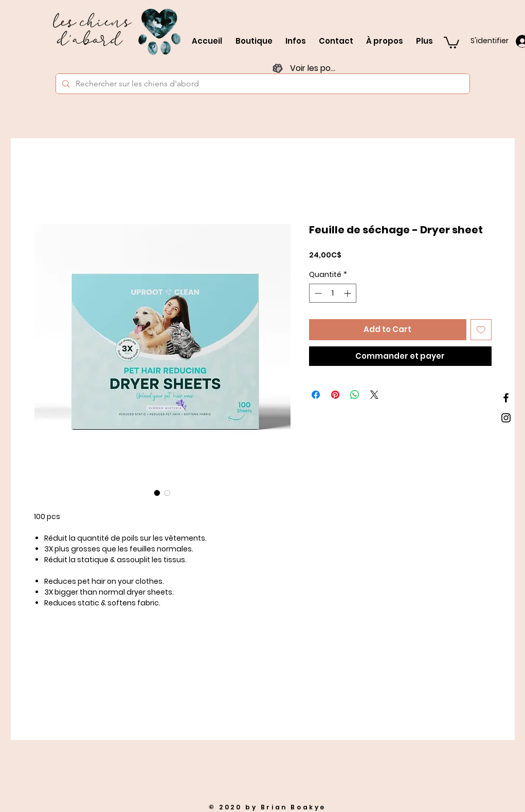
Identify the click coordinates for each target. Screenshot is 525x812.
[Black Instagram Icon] (506, 418)
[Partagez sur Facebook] (316, 395)
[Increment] (348, 293)
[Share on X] (374, 395)
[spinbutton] (333, 293)
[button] (451, 42)
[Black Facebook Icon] (506, 398)
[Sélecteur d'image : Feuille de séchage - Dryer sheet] (157, 493)
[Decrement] (317, 293)
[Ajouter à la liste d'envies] (481, 330)
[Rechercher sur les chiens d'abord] (262, 84)
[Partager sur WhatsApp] (355, 395)
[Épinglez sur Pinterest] (335, 395)
